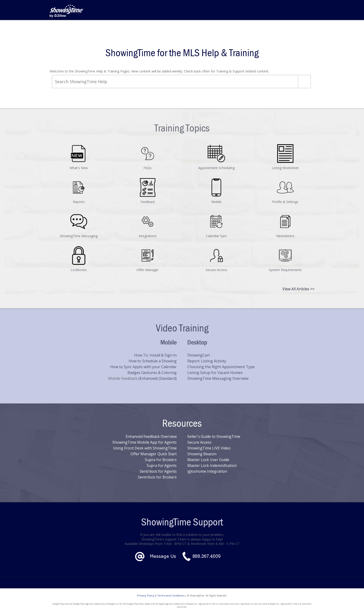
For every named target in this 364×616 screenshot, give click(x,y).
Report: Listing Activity (207, 361)
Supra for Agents (162, 465)
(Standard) (168, 378)
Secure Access (199, 442)
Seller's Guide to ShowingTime (214, 436)
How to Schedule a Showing (153, 361)
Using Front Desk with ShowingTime (145, 448)
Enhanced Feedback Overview (151, 436)
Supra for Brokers (161, 460)
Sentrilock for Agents (158, 471)
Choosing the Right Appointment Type (221, 367)
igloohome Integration (207, 471)
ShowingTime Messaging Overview (218, 378)
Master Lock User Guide (208, 460)
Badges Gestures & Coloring (152, 373)
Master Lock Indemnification (212, 465)
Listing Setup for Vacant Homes (215, 373)
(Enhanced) (148, 378)
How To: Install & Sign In (155, 355)
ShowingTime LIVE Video (209, 448)
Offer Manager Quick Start (154, 454)
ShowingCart (199, 355)
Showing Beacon (202, 454)
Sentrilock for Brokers (157, 477)
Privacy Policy (146, 595)
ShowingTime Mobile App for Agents (145, 442)
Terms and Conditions (171, 595)
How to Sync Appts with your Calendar (143, 367)
